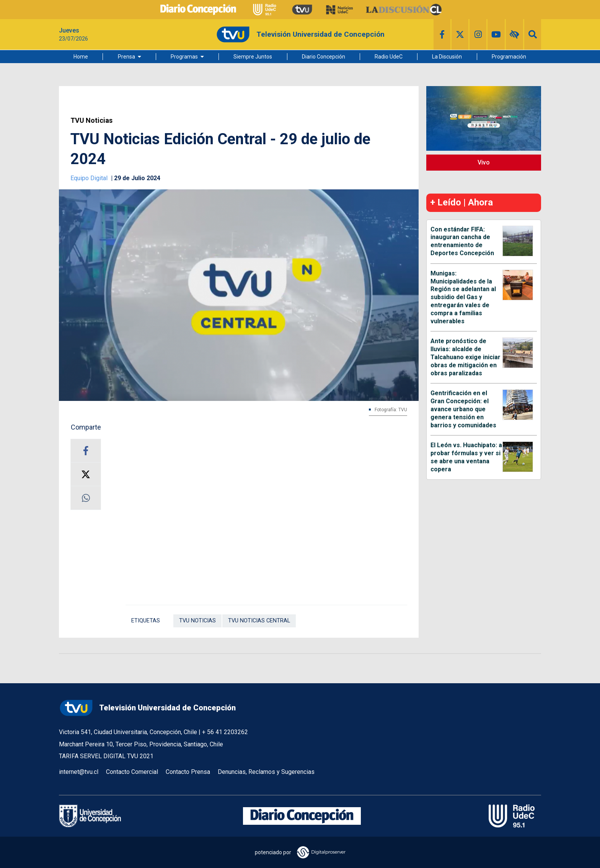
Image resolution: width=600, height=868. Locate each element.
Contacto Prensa (188, 772)
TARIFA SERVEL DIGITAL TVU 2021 (106, 756)
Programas (184, 57)
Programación (509, 57)
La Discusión (447, 57)
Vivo (484, 162)
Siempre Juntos (253, 57)
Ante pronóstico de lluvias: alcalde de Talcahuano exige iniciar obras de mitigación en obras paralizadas (465, 357)
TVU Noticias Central (259, 621)
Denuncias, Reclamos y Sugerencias (266, 772)
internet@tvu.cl (79, 772)
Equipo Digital (90, 178)
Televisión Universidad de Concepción (147, 708)
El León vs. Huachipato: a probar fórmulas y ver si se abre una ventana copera (466, 457)
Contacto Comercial (132, 772)
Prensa (126, 57)
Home (81, 57)
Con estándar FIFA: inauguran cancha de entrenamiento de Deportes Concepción (462, 241)
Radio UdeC (389, 57)
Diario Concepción (324, 57)
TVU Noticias (91, 121)
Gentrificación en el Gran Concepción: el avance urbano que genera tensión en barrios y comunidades (463, 409)
